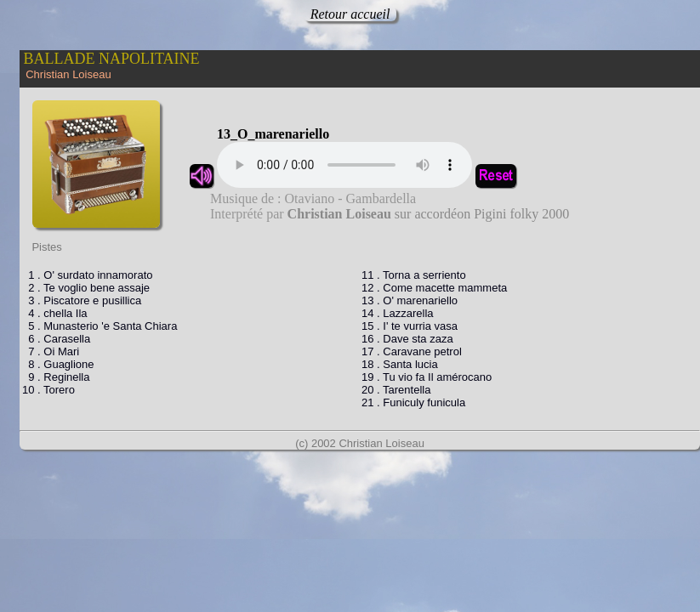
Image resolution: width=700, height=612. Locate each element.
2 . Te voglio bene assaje (86, 288)
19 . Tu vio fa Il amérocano (427, 377)
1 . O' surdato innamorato (88, 275)
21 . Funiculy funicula (413, 402)
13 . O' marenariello (410, 300)
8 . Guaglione (58, 364)
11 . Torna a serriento (414, 275)
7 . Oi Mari (51, 351)
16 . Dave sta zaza (407, 339)
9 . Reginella (56, 377)
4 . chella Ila (55, 313)
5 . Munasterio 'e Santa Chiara (100, 326)
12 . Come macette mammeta (434, 288)
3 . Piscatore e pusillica (82, 300)
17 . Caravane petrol (412, 351)
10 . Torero (48, 390)
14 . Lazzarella (398, 313)
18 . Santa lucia (400, 364)
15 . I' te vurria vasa (410, 326)
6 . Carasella (56, 339)
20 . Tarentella (396, 390)
